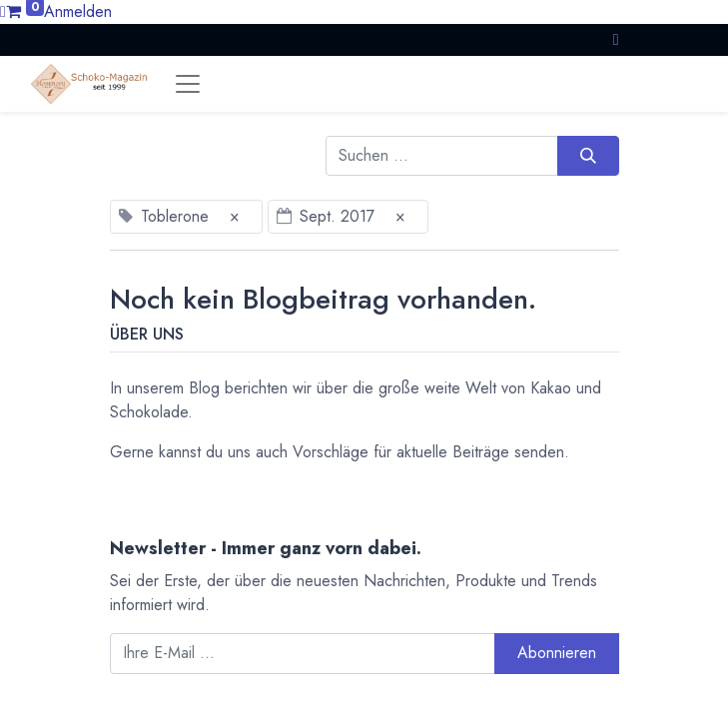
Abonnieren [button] (557, 653)
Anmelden (78, 11)
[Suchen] (588, 156)
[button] (616, 39)
